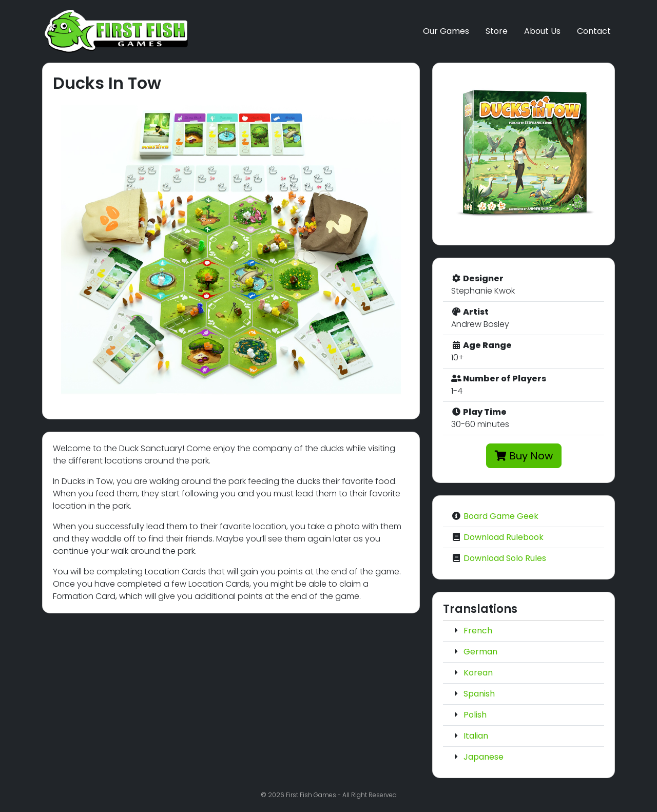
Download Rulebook (504, 537)
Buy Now (524, 456)
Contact (594, 31)
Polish (475, 715)
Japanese (484, 757)
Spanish (479, 694)
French (478, 631)
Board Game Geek (501, 516)
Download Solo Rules (505, 558)
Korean (478, 673)
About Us (542, 31)
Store (497, 31)
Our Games (446, 31)
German (480, 652)
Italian (476, 736)
